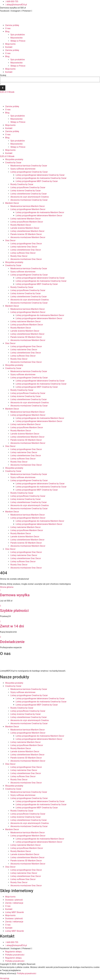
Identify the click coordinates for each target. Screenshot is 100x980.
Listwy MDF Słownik (15, 912)
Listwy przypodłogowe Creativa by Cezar (29, 172)
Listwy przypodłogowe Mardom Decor (28, 209)
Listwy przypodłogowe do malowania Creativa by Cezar (41, 178)
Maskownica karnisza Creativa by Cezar (29, 166)
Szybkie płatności (14, 611)
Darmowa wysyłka (15, 595)
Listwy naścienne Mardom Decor (26, 219)
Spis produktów (18, 35)
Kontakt (9, 47)
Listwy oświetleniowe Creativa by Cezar (29, 194)
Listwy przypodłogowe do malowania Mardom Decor (40, 212)
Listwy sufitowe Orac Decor (23, 253)
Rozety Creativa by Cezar (22, 184)
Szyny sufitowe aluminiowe (23, 169)
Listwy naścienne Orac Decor (24, 247)
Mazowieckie (16, 38)
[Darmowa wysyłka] (0, 590)
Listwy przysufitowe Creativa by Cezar (28, 187)
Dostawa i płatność (14, 900)
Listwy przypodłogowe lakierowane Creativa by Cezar (40, 175)
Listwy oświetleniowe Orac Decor (26, 250)
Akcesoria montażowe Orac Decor (26, 259)
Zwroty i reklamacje (14, 903)
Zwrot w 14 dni (12, 626)
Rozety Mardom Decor (21, 225)
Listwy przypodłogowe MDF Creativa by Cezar (37, 181)
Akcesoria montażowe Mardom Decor (28, 237)
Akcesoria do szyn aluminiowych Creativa (29, 197)
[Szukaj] (3, 88)
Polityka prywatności (15, 955)
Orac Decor (10, 240)
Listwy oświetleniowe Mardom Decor (27, 231)
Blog (7, 31)
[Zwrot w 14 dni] (0, 621)
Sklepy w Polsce (18, 41)
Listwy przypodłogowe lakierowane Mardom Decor (39, 216)
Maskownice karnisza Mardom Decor (28, 206)
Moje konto (10, 44)
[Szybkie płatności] (0, 606)
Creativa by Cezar (13, 163)
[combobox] (50, 79)
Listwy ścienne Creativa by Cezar (26, 191)
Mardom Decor (12, 203)
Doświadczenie (12, 642)
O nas (8, 28)
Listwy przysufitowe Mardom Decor (27, 222)
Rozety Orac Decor (19, 256)
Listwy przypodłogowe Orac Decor (26, 244)
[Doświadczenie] (0, 637)
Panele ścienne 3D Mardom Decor (26, 234)
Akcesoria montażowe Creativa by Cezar (29, 200)
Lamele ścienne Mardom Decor (25, 228)
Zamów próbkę (12, 25)
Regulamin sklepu (13, 952)
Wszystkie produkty (14, 159)
